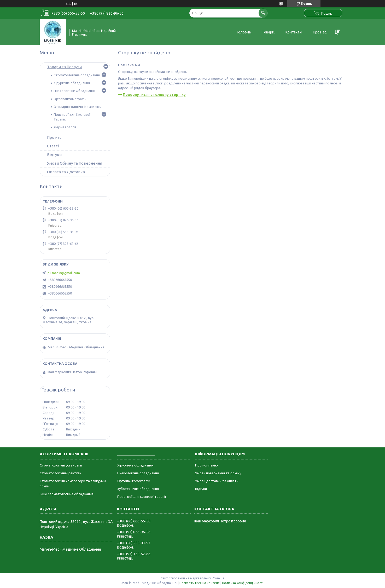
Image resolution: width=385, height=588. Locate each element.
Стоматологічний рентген (60, 473)
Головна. (244, 32)
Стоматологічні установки (61, 465)
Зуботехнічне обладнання (138, 489)
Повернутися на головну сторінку (154, 95)
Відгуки (54, 155)
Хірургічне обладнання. (72, 83)
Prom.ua (218, 578)
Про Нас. (320, 32)
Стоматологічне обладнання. (77, 75)
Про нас (54, 137)
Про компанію (206, 465)
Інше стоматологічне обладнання (67, 494)
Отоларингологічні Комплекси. (78, 107)
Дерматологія (65, 127)
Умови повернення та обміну (218, 473)
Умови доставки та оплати (217, 481)
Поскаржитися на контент (200, 583)
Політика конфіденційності (243, 583)
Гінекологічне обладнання (138, 473)
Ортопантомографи (134, 481)
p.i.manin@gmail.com (64, 273)
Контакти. (294, 32)
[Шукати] (263, 13)
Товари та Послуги (64, 67)
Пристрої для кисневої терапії (142, 497)
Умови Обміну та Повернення (75, 163)
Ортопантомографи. (70, 99)
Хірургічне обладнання (135, 465)
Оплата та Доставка (66, 172)
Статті (53, 146)
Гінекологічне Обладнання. (75, 91)
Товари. (269, 32)
